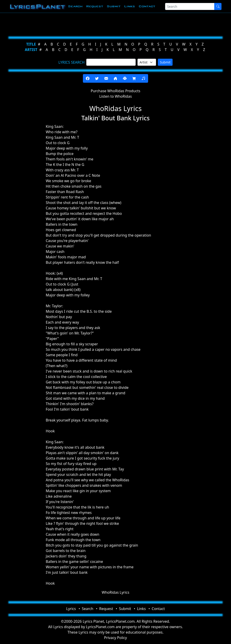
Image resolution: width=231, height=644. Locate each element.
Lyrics (71, 609)
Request (95, 6)
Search (75, 6)
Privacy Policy (116, 638)
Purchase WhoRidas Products (116, 91)
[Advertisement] (115, 24)
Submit (114, 6)
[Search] (190, 6)
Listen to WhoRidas (115, 96)
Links (130, 6)
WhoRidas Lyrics (115, 592)
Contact (147, 6)
